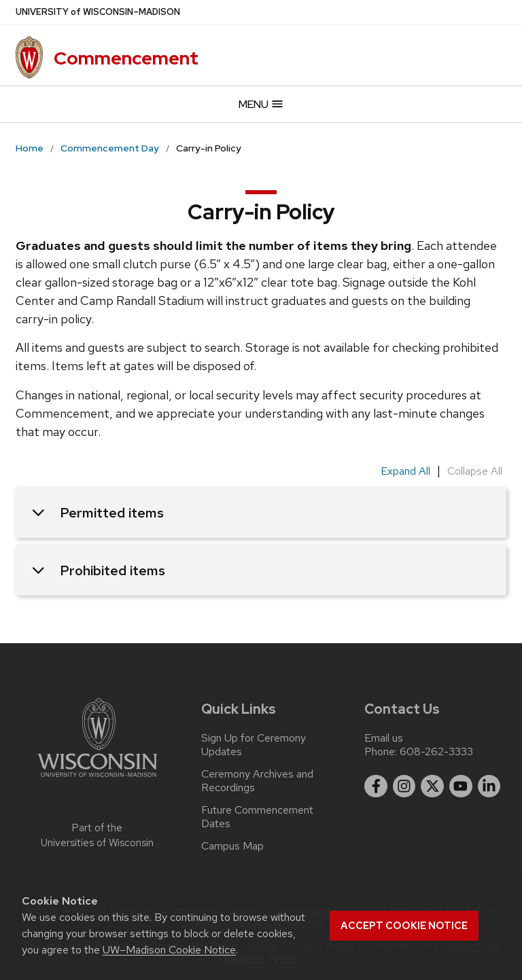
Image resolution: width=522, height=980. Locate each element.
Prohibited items (99, 570)
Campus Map (232, 846)
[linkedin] (489, 786)
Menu (261, 104)
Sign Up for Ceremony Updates (254, 745)
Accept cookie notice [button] (404, 926)
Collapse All (475, 471)
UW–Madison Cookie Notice (169, 950)
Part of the (97, 836)
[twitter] (432, 786)
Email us (384, 738)
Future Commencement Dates (257, 817)
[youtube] (461, 786)
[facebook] (376, 786)
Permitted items (98, 513)
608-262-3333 (436, 751)
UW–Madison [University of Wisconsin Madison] (98, 12)
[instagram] (404, 786)
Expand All (405, 471)
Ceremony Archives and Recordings (257, 781)
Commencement (126, 58)
